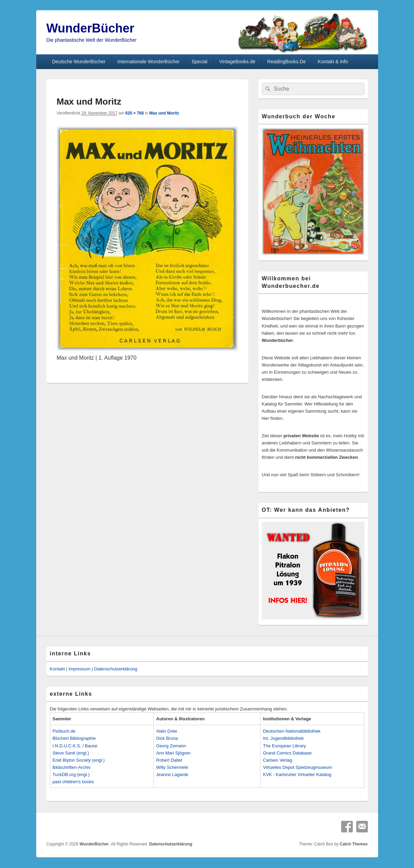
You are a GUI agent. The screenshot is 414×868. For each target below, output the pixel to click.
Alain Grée (167, 731)
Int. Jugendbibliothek (283, 738)
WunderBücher (90, 28)
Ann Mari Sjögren (173, 753)
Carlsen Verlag (277, 760)
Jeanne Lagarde (172, 774)
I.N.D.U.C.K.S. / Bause (75, 746)
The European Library (284, 746)
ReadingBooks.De (287, 62)
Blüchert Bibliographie (74, 738)
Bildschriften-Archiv (72, 767)
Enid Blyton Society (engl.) (79, 760)
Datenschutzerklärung (116, 669)
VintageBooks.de (237, 62)
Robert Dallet (169, 760)
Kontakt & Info (333, 62)
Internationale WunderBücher (149, 62)
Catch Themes (353, 844)
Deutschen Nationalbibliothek (292, 731)
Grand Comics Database (287, 753)
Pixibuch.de (64, 731)
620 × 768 (135, 113)
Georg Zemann (171, 746)
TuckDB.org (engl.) (71, 774)
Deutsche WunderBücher (79, 62)
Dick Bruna (167, 738)
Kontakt (57, 669)
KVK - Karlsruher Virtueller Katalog (297, 774)
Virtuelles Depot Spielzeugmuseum (297, 767)
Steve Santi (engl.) (71, 753)
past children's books (73, 782)
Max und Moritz (164, 113)
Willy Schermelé (172, 767)
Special (199, 62)
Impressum (79, 669)
